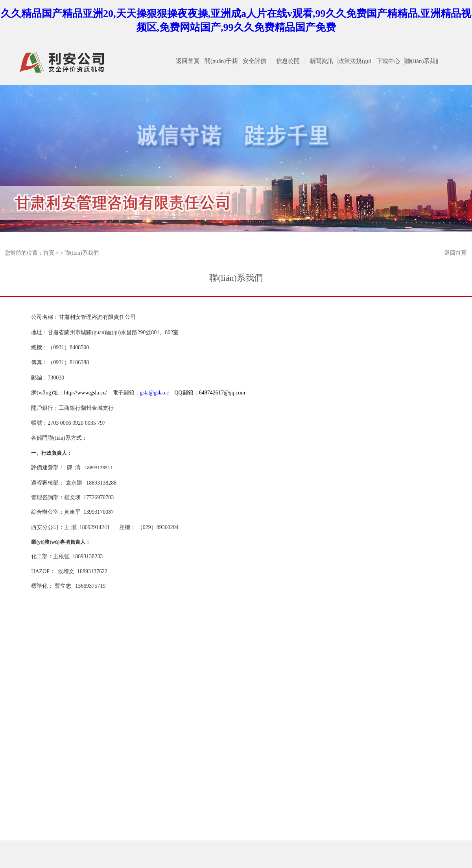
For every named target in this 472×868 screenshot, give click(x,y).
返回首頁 (455, 253)
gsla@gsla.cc (155, 393)
